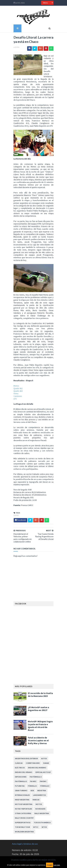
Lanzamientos (38, 777)
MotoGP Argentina (22, 786)
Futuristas (18, 767)
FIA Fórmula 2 (34, 758)
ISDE (31, 772)
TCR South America (22, 804)
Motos (15, 377)
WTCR (24, 809)
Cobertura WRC (31, 745)
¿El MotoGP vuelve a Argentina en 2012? (37, 692)
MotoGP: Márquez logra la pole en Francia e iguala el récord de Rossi (40, 708)
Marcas (34, 781)
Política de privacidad (21, 840)
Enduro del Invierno (36, 749)
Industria (40, 772)
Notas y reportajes (22, 790)
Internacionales (21, 777)
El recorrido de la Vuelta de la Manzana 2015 (40, 678)
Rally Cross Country (23, 799)
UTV (14, 390)
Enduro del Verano (22, 754)
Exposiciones (19, 758)
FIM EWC (42, 763)
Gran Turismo (20, 772)
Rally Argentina (40, 795)
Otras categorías (21, 795)
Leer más (57, 865)
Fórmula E (43, 767)
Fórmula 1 (31, 767)
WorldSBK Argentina (40, 809)
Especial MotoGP (42, 754)
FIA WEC (32, 763)
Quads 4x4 (16, 382)
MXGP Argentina (21, 781)
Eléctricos (18, 749)
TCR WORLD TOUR (41, 804)
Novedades (39, 790)
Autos (14, 384)
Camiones (16, 387)
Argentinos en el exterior (25, 740)
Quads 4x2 (16, 379)
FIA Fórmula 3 (19, 763)
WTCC (16, 809)
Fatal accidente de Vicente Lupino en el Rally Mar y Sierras (40, 722)
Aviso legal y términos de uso (25, 821)
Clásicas (17, 745)
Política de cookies (20, 848)
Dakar (15, 504)
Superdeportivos (43, 799)
